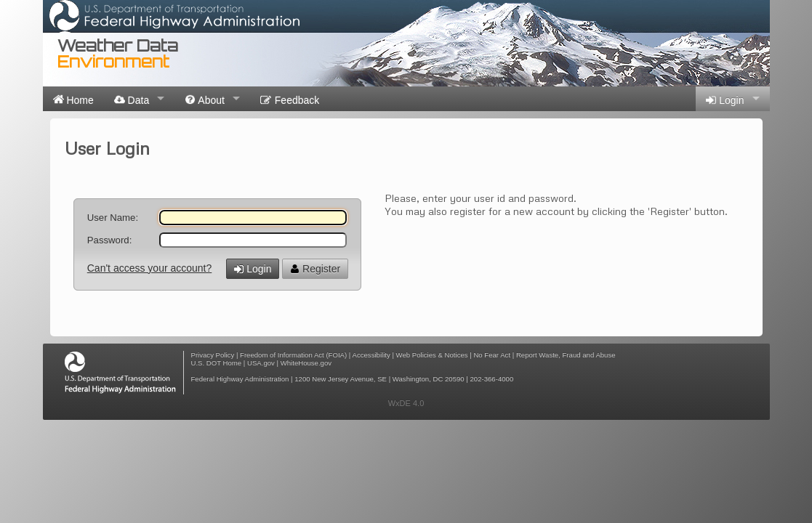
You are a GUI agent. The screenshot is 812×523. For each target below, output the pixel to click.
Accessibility (371, 355)
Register (315, 269)
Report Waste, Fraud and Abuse (566, 355)
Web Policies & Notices (432, 355)
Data (132, 100)
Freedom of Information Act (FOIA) (293, 355)
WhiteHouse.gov (306, 363)
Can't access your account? (150, 268)
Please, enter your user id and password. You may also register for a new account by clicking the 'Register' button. (556, 204)
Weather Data (118, 53)
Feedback (290, 100)
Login (725, 100)
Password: (110, 240)
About (205, 100)
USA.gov (261, 363)
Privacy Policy (213, 355)
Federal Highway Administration (240, 379)
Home (73, 100)
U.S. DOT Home (217, 363)
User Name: (113, 218)
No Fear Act (492, 355)
